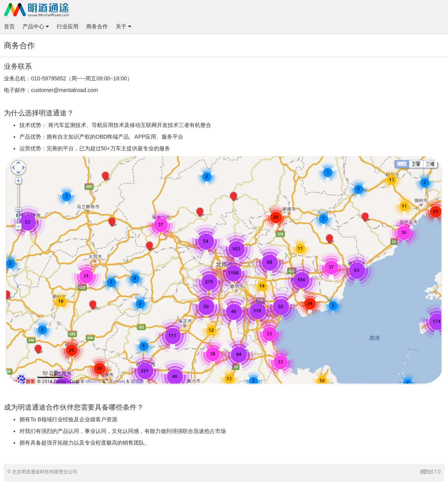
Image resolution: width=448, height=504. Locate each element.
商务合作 (97, 26)
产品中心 (36, 26)
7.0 (431, 472)
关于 (123, 26)
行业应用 (68, 26)
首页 (9, 26)
